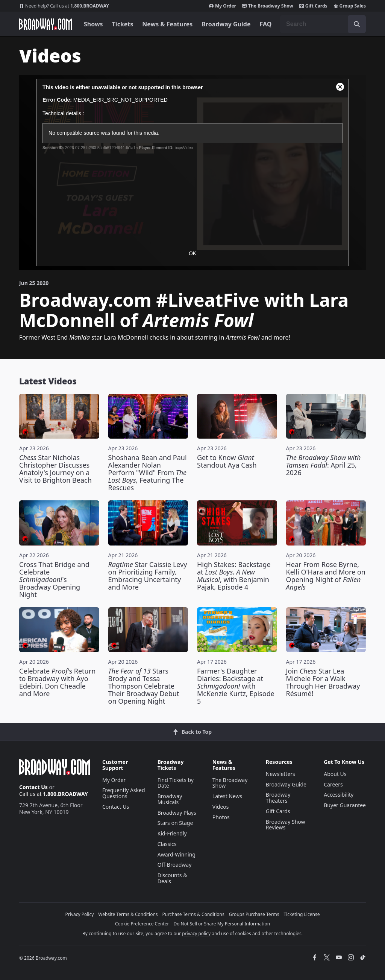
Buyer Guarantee (345, 805)
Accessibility (339, 795)
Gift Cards (313, 6)
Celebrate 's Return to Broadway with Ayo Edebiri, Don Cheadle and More (57, 682)
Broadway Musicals (170, 799)
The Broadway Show (268, 6)
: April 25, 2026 (324, 465)
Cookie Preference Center (142, 924)
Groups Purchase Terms (254, 914)
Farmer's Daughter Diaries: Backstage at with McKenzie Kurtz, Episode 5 (236, 686)
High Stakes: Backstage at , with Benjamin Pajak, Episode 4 (234, 576)
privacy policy (196, 934)
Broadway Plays (177, 813)
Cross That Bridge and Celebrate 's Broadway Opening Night (54, 579)
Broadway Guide (226, 24)
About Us (335, 774)
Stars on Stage (175, 823)
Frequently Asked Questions (124, 793)
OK (192, 253)
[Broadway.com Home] (45, 24)
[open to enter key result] (357, 24)
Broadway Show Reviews (286, 825)
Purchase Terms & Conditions (193, 914)
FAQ (266, 24)
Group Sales (350, 6)
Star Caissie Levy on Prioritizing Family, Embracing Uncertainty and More (148, 576)
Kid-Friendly (172, 833)
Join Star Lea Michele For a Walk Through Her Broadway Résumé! (323, 682)
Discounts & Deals (172, 878)
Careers (333, 784)
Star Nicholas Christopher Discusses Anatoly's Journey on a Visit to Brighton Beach (55, 469)
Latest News (227, 796)
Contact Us (33, 787)
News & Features (167, 24)
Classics (167, 844)
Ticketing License (302, 914)
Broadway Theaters (278, 798)
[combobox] (323, 24)
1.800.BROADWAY (64, 6)
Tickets (123, 24)
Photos (221, 817)
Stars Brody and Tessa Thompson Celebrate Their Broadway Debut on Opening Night (144, 686)
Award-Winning (177, 854)
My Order (223, 6)
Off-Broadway (175, 865)
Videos (221, 807)
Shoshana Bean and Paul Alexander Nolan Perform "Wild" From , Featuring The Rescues (148, 472)
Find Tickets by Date (176, 783)
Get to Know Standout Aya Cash (227, 461)
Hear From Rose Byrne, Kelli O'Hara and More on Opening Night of (326, 576)
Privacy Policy (80, 914)
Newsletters (280, 774)
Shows (93, 24)
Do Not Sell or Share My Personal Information (222, 924)
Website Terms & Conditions (128, 914)
